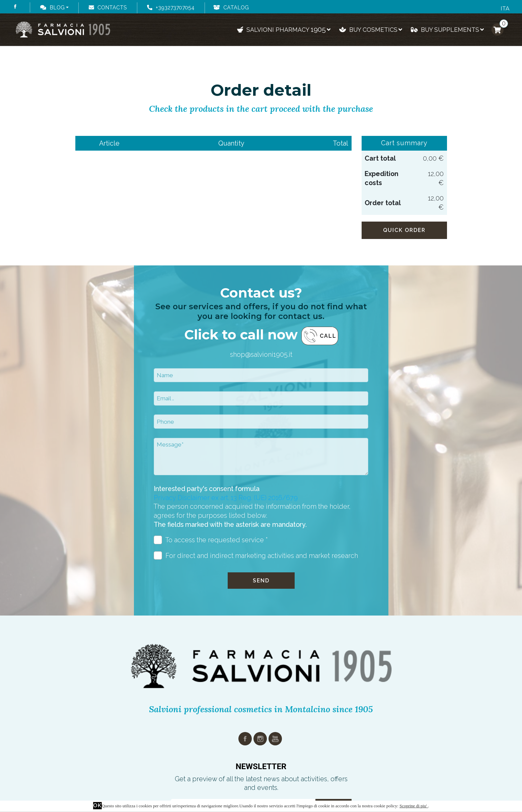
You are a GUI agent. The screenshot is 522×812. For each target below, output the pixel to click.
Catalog (231, 8)
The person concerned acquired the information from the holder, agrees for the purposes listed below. (252, 515)
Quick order (404, 230)
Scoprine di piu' (414, 806)
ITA (505, 9)
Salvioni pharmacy (284, 29)
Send (261, 581)
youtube (275, 739)
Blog (52, 8)
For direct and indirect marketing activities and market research (256, 556)
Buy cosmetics (371, 30)
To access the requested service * (211, 540)
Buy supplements (447, 30)
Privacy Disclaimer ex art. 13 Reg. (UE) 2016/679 (226, 498)
